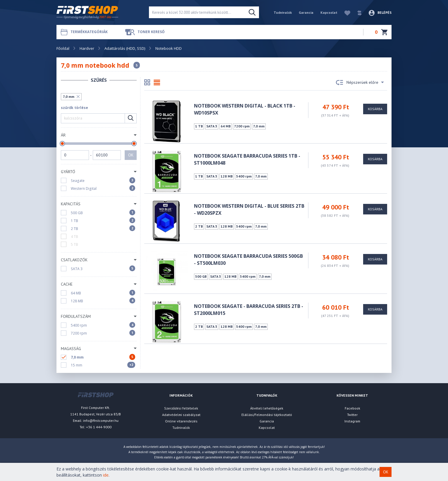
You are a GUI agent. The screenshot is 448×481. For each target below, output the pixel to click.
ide (106, 475)
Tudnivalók (283, 12)
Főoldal (63, 48)
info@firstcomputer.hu (101, 421)
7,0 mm (69, 97)
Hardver (87, 48)
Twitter (352, 415)
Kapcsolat (329, 12)
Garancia (306, 12)
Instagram (352, 421)
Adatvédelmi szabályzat (181, 415)
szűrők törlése (74, 108)
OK (131, 155)
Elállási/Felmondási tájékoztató (267, 415)
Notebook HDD (169, 48)
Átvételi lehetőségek (267, 408)
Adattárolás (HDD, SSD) (125, 48)
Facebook (352, 408)
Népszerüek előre (360, 83)
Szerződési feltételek (181, 408)
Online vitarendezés (181, 421)
